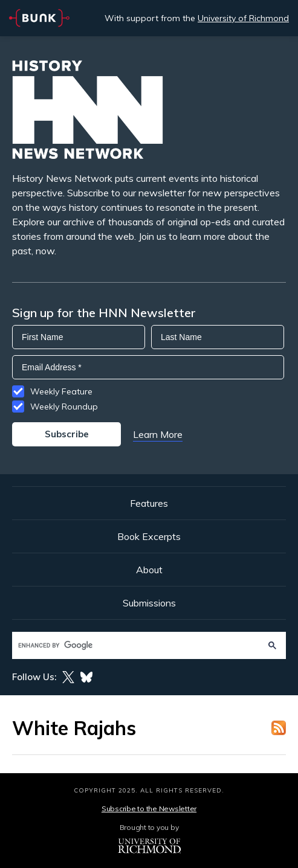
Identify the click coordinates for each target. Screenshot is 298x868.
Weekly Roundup (64, 407)
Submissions (149, 603)
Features (149, 503)
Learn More (158, 434)
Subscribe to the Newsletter (149, 809)
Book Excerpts (149, 536)
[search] (137, 645)
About (149, 570)
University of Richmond (243, 18)
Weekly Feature (61, 391)
